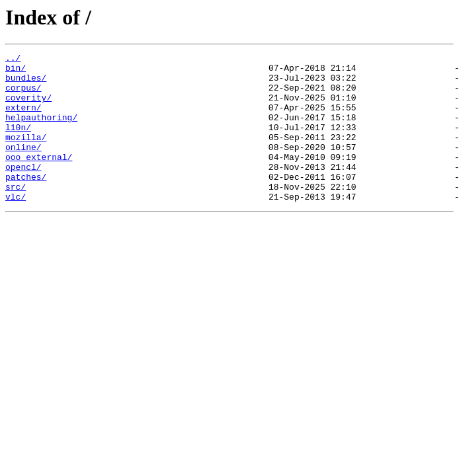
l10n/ (18, 143)
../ (13, 59)
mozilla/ (26, 155)
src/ (16, 214)
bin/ (16, 71)
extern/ (23, 119)
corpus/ (23, 95)
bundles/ (26, 83)
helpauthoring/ (41, 131)
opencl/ (23, 190)
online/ (23, 167)
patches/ (26, 202)
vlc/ (16, 226)
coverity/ (28, 107)
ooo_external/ (39, 178)
